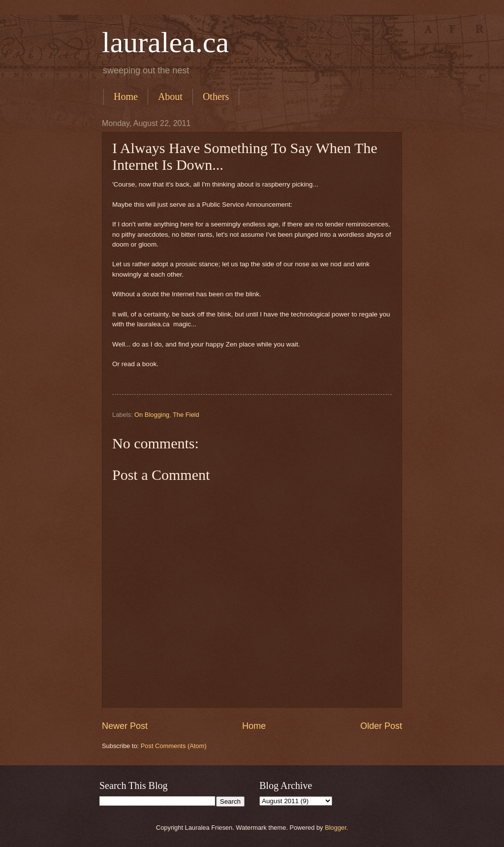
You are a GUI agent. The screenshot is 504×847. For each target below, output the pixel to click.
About (170, 96)
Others (216, 96)
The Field (186, 415)
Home (126, 96)
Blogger (336, 828)
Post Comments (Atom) (174, 746)
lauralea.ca (165, 42)
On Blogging (152, 415)
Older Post (381, 726)
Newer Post (125, 726)
